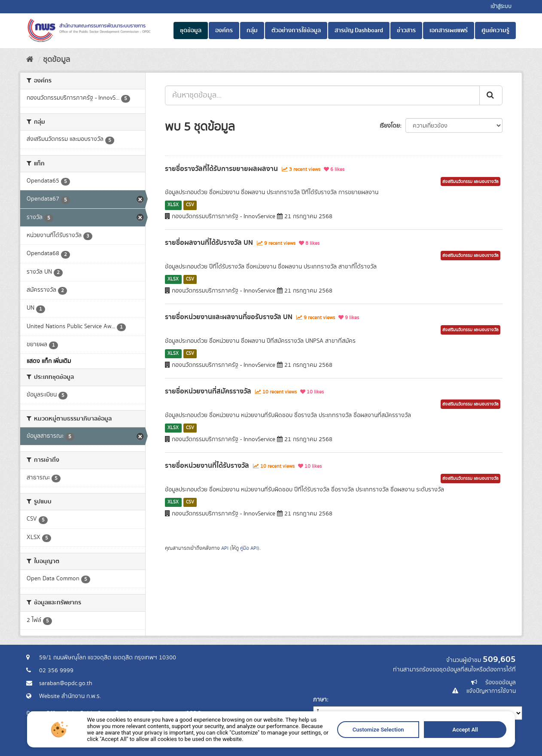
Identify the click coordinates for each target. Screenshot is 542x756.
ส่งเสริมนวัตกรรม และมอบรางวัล (470, 182)
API (225, 548)
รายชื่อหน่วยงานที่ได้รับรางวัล (207, 466)
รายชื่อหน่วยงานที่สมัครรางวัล (208, 391)
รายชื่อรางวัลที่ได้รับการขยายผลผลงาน (221, 169)
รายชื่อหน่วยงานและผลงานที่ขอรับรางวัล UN (229, 317)
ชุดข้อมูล (191, 30)
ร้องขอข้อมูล (501, 683)
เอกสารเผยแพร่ (449, 30)
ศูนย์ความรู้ (495, 30)
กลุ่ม (252, 30)
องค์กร (224, 30)
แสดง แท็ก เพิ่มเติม (49, 361)
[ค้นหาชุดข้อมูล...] (322, 95)
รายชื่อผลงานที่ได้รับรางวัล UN (209, 243)
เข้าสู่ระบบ (501, 7)
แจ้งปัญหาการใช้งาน (491, 691)
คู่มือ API (249, 548)
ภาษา (320, 700)
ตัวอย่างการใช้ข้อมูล (296, 30)
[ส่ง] (491, 95)
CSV (190, 205)
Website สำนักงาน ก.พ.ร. (70, 696)
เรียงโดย (390, 126)
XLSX (173, 205)
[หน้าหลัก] (30, 60)
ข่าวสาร (406, 30)
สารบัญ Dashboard (359, 30)
